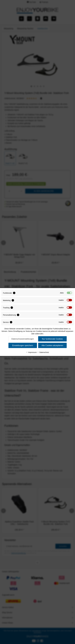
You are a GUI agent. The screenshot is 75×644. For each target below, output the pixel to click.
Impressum (31, 352)
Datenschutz (43, 352)
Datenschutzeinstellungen (23, 339)
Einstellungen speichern (23, 345)
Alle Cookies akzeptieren (52, 345)
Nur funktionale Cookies (52, 339)
